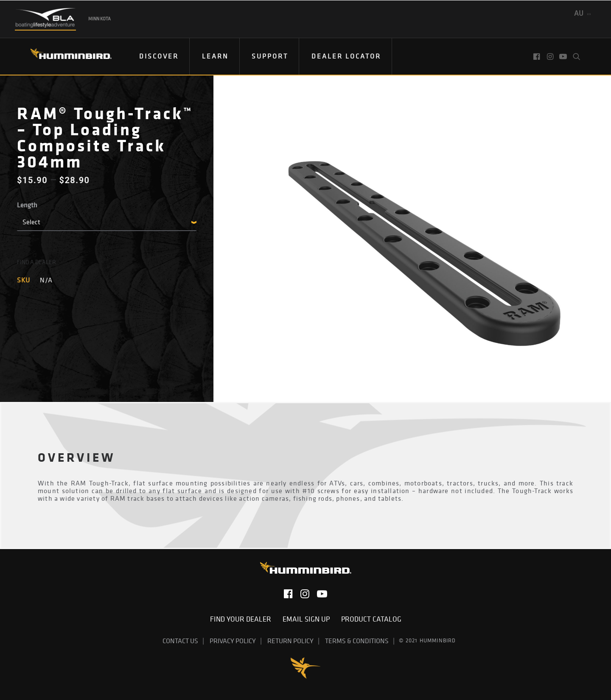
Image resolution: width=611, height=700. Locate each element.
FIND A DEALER (36, 262)
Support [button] (270, 56)
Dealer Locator (346, 56)
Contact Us (180, 641)
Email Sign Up (309, 619)
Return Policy (290, 641)
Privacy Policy (233, 641)
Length (27, 205)
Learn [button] (215, 56)
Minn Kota (99, 19)
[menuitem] (159, 56)
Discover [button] (159, 56)
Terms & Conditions (357, 641)
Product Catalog (371, 619)
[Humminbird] (63, 57)
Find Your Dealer (243, 619)
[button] (537, 56)
